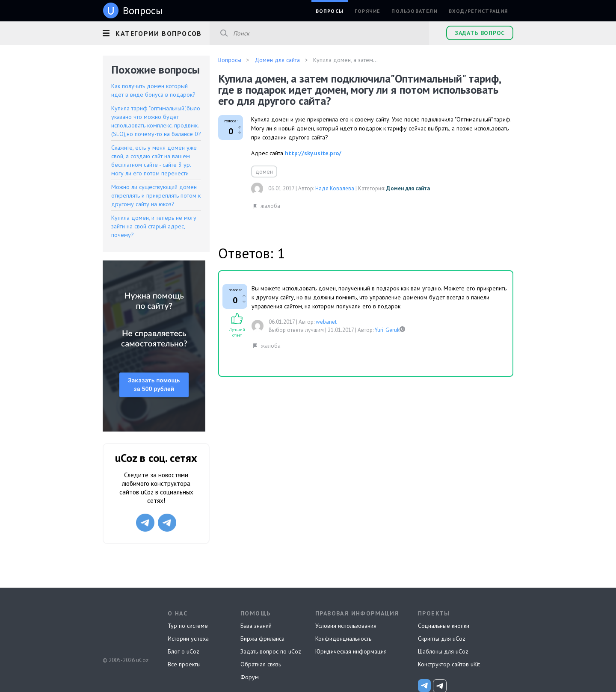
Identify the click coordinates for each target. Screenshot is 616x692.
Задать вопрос (480, 33)
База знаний (256, 626)
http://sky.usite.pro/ (313, 153)
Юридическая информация (351, 651)
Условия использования (346, 626)
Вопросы (330, 11)
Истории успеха (188, 639)
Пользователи (414, 11)
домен (264, 172)
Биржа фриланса (262, 639)
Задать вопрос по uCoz (271, 651)
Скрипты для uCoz (442, 639)
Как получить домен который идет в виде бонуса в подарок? (153, 90)
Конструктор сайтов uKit (449, 664)
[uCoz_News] (424, 686)
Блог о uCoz (184, 651)
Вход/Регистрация (478, 11)
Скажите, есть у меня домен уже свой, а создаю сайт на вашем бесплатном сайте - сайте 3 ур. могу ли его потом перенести (154, 160)
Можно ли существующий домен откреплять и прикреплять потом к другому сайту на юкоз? (156, 195)
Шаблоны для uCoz (443, 651)
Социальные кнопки (444, 626)
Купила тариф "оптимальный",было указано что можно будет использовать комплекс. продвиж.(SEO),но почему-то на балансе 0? (156, 121)
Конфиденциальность (343, 639)
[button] (156, 32)
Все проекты (184, 664)
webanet (326, 322)
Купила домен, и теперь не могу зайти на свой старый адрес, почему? (154, 226)
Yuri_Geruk (387, 330)
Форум (250, 677)
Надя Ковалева (335, 188)
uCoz (125, 628)
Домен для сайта (408, 188)
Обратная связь (261, 664)
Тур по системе (188, 626)
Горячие (367, 11)
